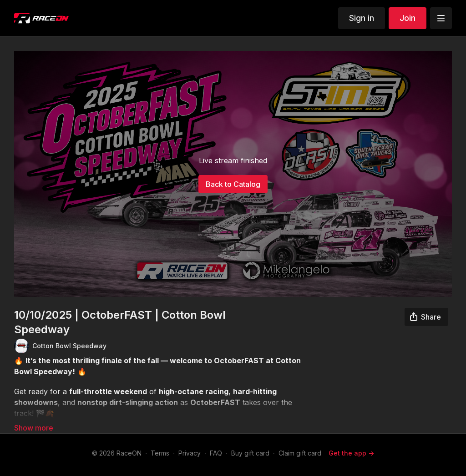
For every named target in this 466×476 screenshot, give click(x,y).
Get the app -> (351, 453)
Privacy (190, 453)
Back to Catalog (233, 184)
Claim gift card (300, 453)
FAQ (216, 453)
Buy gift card (250, 453)
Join (408, 18)
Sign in (362, 18)
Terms (160, 453)
